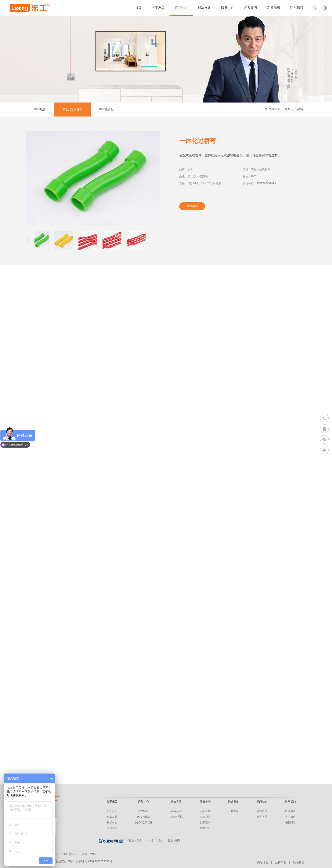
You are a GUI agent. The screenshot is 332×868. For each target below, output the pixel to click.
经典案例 (250, 8)
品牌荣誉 (112, 828)
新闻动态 (274, 8)
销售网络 (290, 822)
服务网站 (205, 817)
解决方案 (204, 8)
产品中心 (181, 8)
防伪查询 (205, 822)
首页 (138, 8)
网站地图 (263, 862)
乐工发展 (112, 817)
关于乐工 (158, 8)
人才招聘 (290, 817)
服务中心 (227, 8)
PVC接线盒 (104, 109)
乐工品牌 (112, 811)
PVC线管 (37, 109)
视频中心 (112, 822)
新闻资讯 (262, 811)
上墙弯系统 (176, 817)
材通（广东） (156, 840)
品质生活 (205, 811)
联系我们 (297, 8)
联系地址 (290, 811)
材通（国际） (175, 840)
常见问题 (262, 817)
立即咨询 (195, 206)
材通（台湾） (136, 840)
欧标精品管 (176, 811)
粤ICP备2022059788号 (98, 861)
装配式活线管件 (70, 109)
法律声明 (281, 862)
